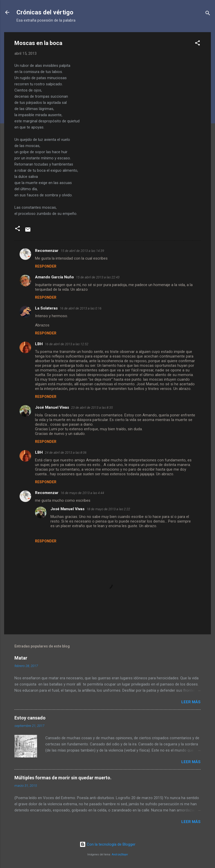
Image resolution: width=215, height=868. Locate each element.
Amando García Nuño (54, 277)
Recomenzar (47, 251)
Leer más (191, 702)
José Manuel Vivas (52, 407)
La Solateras (46, 308)
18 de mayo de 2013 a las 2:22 (108, 509)
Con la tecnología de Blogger (107, 844)
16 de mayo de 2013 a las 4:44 (82, 493)
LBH (39, 344)
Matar (21, 658)
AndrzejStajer (120, 855)
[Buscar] (208, 14)
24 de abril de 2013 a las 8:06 (66, 453)
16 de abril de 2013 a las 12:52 (67, 344)
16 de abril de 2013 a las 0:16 (81, 308)
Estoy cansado (30, 718)
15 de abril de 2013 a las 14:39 (82, 251)
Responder (46, 266)
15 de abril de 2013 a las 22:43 (98, 277)
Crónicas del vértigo (45, 12)
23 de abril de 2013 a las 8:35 (92, 408)
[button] (197, 44)
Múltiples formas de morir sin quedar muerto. (63, 778)
